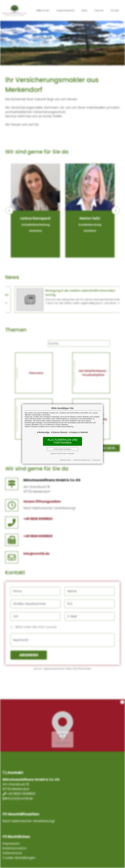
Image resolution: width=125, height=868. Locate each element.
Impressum (96, 460)
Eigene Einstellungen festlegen (62, 453)
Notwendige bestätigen (62, 449)
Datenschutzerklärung (81, 460)
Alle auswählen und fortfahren (62, 441)
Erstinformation (65, 460)
